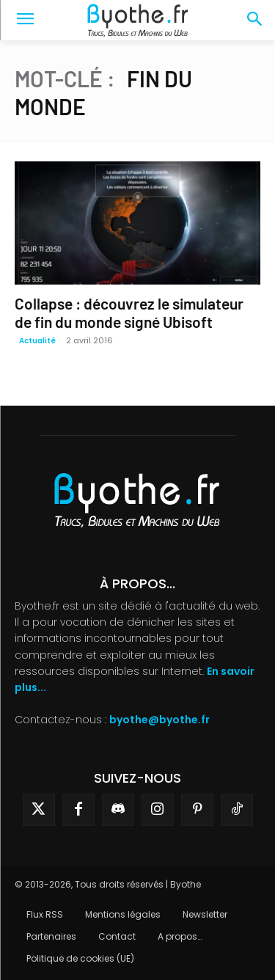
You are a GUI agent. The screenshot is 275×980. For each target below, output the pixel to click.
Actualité (37, 341)
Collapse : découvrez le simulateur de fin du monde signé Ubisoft (129, 312)
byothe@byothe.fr (159, 720)
